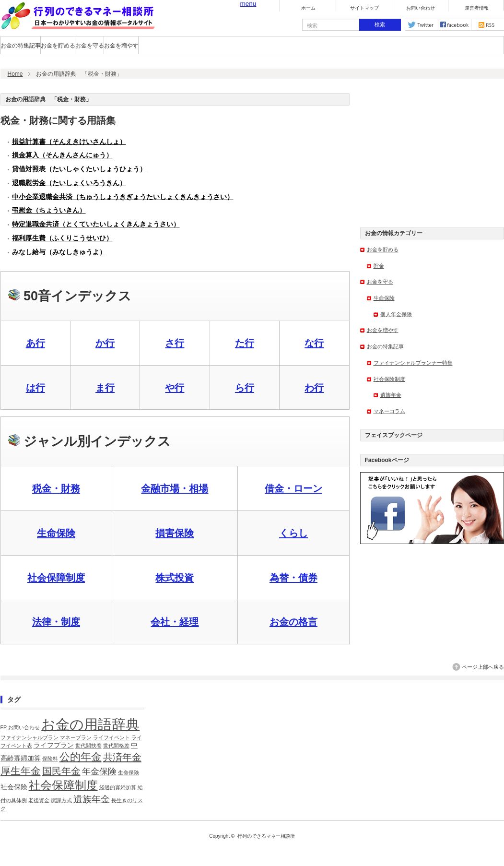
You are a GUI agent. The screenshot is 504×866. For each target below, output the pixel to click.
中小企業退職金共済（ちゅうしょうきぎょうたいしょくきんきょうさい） (123, 197)
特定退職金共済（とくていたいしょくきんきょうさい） (96, 224)
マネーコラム (389, 411)
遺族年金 (391, 395)
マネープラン (76, 737)
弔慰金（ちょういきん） (49, 210)
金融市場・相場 (175, 488)
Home (15, 74)
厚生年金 (21, 771)
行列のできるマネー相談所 (266, 836)
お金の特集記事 (21, 46)
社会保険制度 (389, 379)
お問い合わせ (421, 8)
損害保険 (175, 533)
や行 (175, 388)
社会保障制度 (56, 578)
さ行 (175, 343)
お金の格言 (293, 622)
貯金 (379, 266)
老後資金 (39, 800)
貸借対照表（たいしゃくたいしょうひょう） (79, 169)
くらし (293, 533)
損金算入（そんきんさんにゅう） (62, 155)
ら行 (245, 388)
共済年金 (122, 757)
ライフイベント (111, 737)
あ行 (35, 343)
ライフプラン (54, 745)
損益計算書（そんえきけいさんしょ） (69, 142)
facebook (455, 25)
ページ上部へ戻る (483, 667)
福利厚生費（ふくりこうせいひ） (62, 238)
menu (248, 4)
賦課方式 (61, 800)
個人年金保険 (396, 314)
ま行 (105, 388)
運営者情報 (477, 8)
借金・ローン (293, 488)
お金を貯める (58, 46)
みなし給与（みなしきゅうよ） (59, 252)
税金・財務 (56, 488)
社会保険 (14, 787)
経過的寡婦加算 (118, 787)
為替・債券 (293, 578)
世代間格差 (116, 746)
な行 (314, 343)
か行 (105, 343)
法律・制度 (56, 622)
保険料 (50, 759)
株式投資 (175, 578)
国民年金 (61, 771)
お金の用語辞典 (90, 724)
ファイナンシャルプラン (29, 737)
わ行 (314, 388)
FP (4, 727)
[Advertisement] (432, 153)
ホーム (308, 8)
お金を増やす (121, 46)
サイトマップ (364, 8)
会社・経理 (175, 622)
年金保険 (99, 771)
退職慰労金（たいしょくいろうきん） (69, 183)
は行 (35, 388)
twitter (422, 25)
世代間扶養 (88, 746)
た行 (245, 343)
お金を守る (90, 46)
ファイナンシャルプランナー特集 (413, 363)
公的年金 (81, 757)
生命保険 (56, 533)
